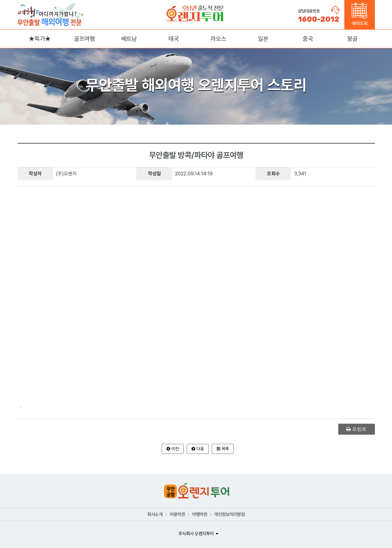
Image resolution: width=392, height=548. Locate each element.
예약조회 (359, 15)
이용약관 (177, 514)
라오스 (218, 39)
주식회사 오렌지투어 (196, 534)
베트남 (129, 39)
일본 (263, 39)
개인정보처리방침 (229, 514)
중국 (308, 39)
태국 (174, 39)
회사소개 (155, 514)
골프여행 (84, 39)
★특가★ (40, 39)
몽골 (352, 39)
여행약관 (200, 514)
